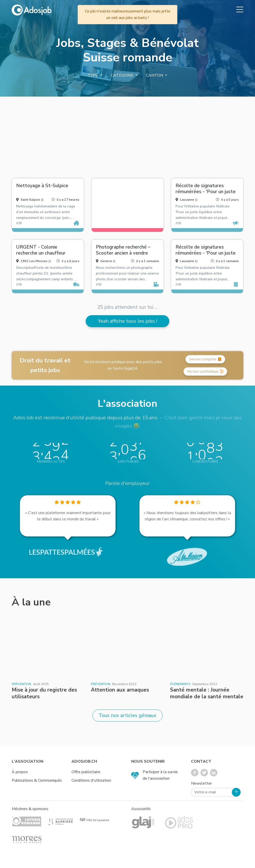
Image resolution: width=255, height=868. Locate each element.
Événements (180, 684)
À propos (20, 772)
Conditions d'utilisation (91, 780)
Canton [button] (155, 75)
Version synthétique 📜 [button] (205, 371)
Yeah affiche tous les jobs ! (127, 321)
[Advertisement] (127, 136)
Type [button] (94, 75)
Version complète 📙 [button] (205, 359)
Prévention (21, 684)
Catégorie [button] (123, 75)
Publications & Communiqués (37, 780)
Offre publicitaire (86, 772)
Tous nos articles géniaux (127, 715)
